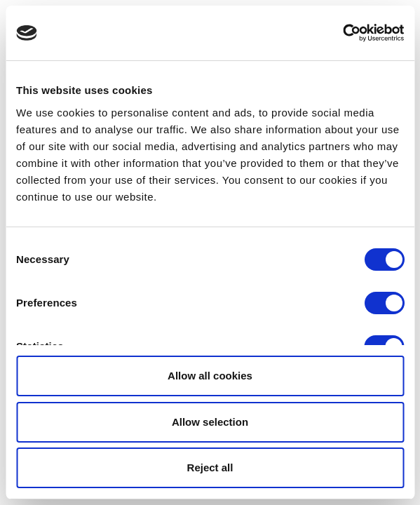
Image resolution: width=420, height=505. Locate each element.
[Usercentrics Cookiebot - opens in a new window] (343, 33)
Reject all (210, 467)
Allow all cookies (210, 376)
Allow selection (210, 422)
